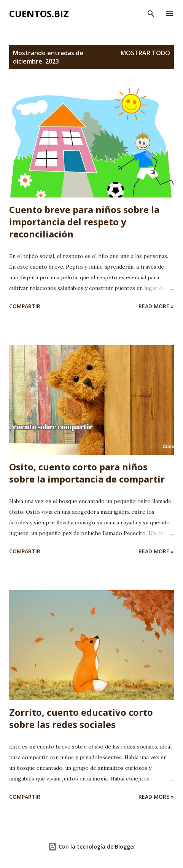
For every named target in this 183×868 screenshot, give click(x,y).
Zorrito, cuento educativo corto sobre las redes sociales (81, 718)
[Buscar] (151, 14)
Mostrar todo (145, 53)
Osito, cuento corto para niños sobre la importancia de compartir (87, 473)
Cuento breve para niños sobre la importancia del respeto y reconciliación (84, 222)
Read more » (156, 306)
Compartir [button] (25, 306)
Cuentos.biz (39, 14)
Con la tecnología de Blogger (92, 846)
